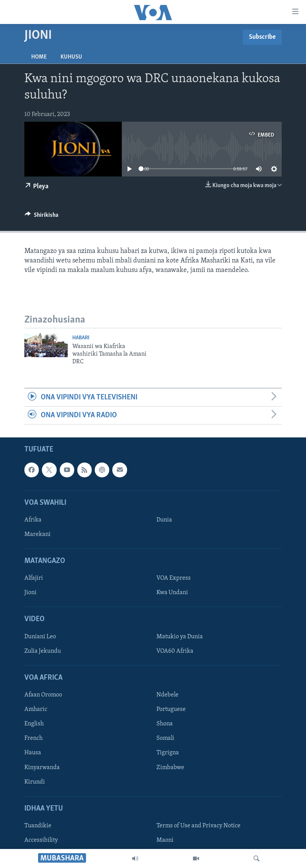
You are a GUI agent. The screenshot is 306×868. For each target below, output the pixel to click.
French (33, 739)
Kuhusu (71, 57)
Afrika (33, 520)
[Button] (41, 217)
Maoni (165, 840)
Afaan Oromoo (43, 695)
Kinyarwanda (42, 768)
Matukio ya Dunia (180, 637)
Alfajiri (34, 579)
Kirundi (35, 782)
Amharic (36, 710)
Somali (165, 739)
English (34, 724)
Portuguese (171, 710)
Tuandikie (38, 826)
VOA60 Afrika (175, 651)
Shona (165, 724)
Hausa (33, 753)
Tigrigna (168, 753)
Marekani (37, 534)
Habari (81, 338)
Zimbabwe (170, 768)
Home (39, 57)
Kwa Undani (172, 593)
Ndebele (167, 695)
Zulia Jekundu (43, 651)
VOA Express (174, 579)
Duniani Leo (40, 637)
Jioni (30, 593)
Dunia (164, 520)
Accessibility (41, 840)
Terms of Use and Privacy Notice (198, 826)
